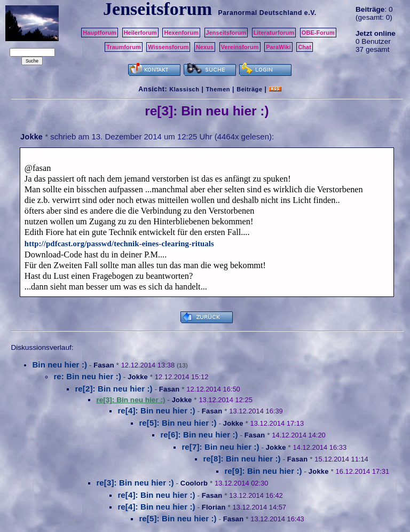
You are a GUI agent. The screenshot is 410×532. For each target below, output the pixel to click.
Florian (214, 507)
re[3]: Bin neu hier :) (135, 483)
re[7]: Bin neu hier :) (220, 447)
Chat (305, 47)
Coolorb (194, 483)
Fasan (104, 365)
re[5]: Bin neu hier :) (178, 423)
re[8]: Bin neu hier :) (242, 459)
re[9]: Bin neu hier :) (263, 471)
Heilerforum (140, 33)
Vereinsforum (240, 47)
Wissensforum (168, 47)
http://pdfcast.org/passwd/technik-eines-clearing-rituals (119, 244)
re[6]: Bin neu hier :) (199, 435)
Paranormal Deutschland (260, 13)
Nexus (205, 47)
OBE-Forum (318, 33)
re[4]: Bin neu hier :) (156, 410)
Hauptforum (100, 33)
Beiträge (249, 89)
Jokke (31, 137)
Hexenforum (181, 33)
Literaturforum (274, 33)
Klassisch (184, 89)
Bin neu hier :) (60, 365)
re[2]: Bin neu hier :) (113, 389)
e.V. (310, 13)
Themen (218, 89)
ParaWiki (278, 47)
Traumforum (124, 47)
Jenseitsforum (226, 33)
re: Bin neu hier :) (87, 376)
